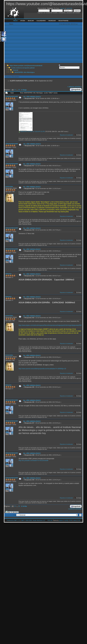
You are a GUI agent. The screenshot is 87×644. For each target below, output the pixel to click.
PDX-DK (50, 520)
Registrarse (63, 21)
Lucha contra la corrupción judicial (23, 68)
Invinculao (9, 187)
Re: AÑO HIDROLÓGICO (32, 97)
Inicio (16, 21)
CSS (79, 520)
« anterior (71, 87)
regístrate (69, 8)
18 (19, 90)
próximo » (78, 87)
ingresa (62, 8)
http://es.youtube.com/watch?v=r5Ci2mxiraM (33, 460)
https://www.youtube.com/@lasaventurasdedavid (26, 66)
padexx (61, 520)
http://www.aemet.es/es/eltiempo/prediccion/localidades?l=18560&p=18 (42, 369)
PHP (71, 520)
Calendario (41, 21)
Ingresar (52, 21)
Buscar (31, 21)
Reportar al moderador (66, 135)
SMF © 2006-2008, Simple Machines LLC (33, 520)
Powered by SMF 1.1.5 (14, 520)
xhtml (75, 520)
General (16, 70)
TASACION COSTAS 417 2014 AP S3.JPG (32, 132)
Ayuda (23, 21)
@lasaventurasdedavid (14, 96)
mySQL (66, 520)
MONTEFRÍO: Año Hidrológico (25, 72)
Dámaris (8, 274)
